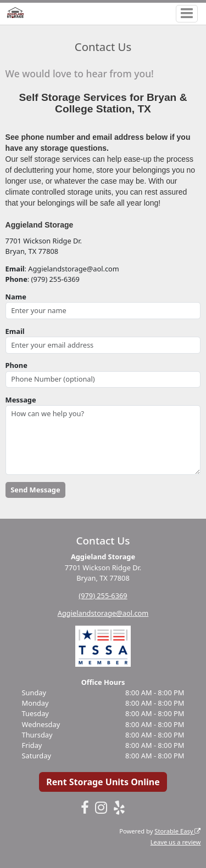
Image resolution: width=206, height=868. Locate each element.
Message (21, 400)
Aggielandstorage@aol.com (103, 613)
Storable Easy (177, 831)
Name (16, 297)
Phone (16, 365)
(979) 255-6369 (103, 595)
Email (15, 331)
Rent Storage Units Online (103, 782)
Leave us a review (176, 842)
